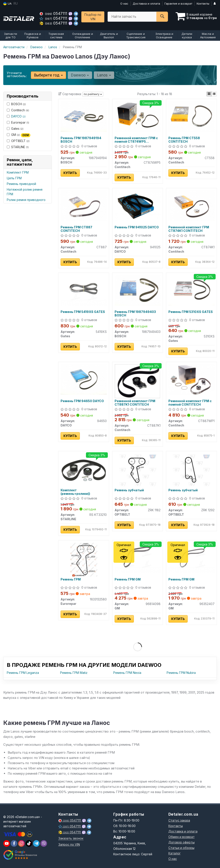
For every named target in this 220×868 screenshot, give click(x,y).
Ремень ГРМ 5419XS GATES (83, 312)
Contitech (18, 110)
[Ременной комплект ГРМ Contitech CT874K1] (191, 205)
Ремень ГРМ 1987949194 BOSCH (81, 140)
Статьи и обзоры (181, 848)
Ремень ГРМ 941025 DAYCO (137, 227)
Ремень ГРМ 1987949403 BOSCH (135, 313)
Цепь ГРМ (14, 178)
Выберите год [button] (48, 75)
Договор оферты (182, 842)
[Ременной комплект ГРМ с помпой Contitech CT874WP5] (138, 116)
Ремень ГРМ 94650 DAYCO (82, 401)
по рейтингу (93, 94)
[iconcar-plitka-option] (209, 94)
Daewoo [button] (80, 75)
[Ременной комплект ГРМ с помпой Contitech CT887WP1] (191, 379)
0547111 (54, 13)
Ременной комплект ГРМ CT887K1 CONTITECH (135, 403)
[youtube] (7, 843)
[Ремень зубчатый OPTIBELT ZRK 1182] (138, 470)
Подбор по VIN (93, 17)
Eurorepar (18, 122)
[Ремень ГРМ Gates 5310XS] (191, 290)
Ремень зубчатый (129, 490)
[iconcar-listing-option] (214, 94)
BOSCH (16, 104)
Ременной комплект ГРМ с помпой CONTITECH (190, 403)
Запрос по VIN (69, 844)
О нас (124, 4)
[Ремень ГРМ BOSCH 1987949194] (84, 116)
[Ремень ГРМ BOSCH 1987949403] (138, 290)
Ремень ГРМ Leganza (23, 673)
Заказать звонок (71, 838)
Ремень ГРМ (71, 579)
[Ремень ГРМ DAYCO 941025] (138, 205)
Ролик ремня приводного (26, 200)
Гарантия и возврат (178, 4)
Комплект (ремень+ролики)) (75, 492)
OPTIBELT (18, 141)
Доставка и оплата (146, 4)
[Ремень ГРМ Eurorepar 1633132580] (84, 559)
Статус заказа (179, 820)
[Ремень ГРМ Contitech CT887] (84, 205)
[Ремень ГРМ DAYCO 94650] (84, 379)
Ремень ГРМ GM (128, 579)
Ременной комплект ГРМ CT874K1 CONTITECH (189, 229)
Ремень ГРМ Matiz (74, 673)
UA (7, 4)
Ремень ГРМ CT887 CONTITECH (76, 229)
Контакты (203, 4)
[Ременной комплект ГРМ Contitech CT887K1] (137, 381)
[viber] (14, 843)
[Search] (162, 17)
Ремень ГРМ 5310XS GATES (191, 312)
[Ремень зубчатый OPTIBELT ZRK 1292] (191, 470)
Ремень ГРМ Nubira (181, 673)
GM (19, 135)
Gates (15, 129)
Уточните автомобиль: (17, 74)
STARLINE (18, 147)
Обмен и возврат (182, 837)
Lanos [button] (104, 75)
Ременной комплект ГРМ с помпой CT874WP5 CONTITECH (136, 140)
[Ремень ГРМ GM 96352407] (191, 558)
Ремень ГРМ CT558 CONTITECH (184, 140)
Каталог (175, 853)
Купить (70, 173)
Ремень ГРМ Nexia (127, 673)
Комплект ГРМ (18, 172)
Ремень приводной (21, 184)
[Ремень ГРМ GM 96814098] (138, 558)
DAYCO (18, 116)
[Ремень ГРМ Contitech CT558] (191, 116)
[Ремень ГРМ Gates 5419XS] (84, 290)
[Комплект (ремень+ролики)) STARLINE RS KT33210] (84, 470)
